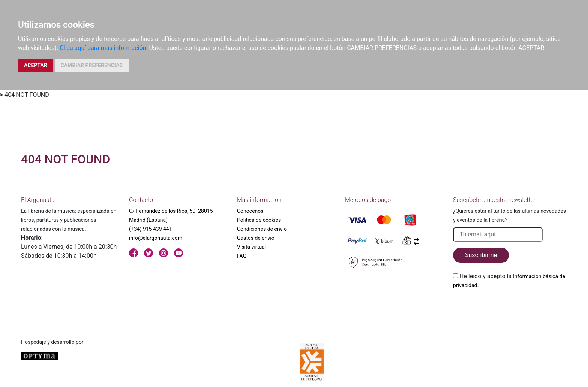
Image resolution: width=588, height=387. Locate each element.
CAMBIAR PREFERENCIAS (92, 65)
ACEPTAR (36, 65)
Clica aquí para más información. (103, 48)
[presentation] (510, 307)
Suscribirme (481, 255)
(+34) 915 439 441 (151, 229)
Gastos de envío (256, 238)
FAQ (242, 256)
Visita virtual (251, 247)
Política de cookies (259, 220)
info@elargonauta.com (156, 238)
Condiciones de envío (262, 229)
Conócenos (250, 211)
